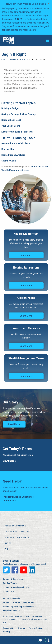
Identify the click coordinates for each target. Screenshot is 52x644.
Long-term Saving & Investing (17, 132)
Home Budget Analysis (13, 155)
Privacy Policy (35, 628)
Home (4, 59)
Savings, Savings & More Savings (19, 114)
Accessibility (9, 628)
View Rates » (9, 461)
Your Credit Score (11, 126)
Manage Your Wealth (19, 59)
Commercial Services (17, 532)
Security (6, 632)
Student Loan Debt (11, 120)
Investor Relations (11, 611)
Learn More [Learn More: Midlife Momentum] (26, 255)
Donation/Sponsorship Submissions (18, 607)
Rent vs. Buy (8, 149)
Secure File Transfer (12, 598)
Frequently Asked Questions (15, 587)
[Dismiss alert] (49, 3)
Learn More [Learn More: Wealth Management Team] (26, 376)
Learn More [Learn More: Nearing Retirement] (26, 285)
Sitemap (22, 628)
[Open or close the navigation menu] (47, 40)
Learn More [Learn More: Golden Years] (26, 316)
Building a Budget (10, 108)
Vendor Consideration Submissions (18, 602)
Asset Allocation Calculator (16, 143)
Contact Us (7, 591)
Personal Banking (16, 526)
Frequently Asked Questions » (18, 497)
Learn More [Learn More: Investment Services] (26, 346)
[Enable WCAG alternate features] (44, 640)
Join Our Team (9, 583)
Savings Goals (9, 161)
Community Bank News (13, 579)
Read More (14, 424)
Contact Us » (9, 500)
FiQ (6, 549)
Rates (8, 543)
